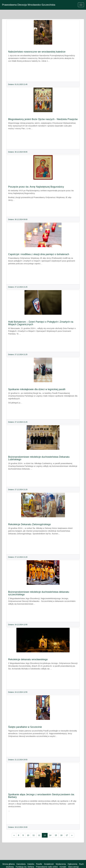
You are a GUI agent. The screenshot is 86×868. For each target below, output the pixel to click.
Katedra (31, 864)
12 (39, 835)
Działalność (49, 864)
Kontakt (63, 867)
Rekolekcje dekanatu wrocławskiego (28, 659)
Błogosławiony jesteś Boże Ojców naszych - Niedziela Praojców (43, 119)
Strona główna (8, 864)
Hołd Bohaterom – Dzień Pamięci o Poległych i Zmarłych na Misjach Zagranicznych (41, 323)
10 (28, 835)
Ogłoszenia (72, 864)
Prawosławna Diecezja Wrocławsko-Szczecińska (29, 5)
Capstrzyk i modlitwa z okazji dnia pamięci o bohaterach (39, 254)
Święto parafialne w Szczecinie (25, 727)
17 (67, 835)
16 (61, 835)
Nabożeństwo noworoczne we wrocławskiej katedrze (37, 52)
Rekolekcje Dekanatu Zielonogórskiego (30, 524)
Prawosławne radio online (47, 867)
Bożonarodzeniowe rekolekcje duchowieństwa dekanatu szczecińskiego (39, 593)
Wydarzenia (61, 864)
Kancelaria (21, 864)
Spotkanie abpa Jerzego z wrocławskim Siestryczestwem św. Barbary (41, 796)
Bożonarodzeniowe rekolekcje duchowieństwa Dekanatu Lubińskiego (39, 458)
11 (34, 835)
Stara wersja (73, 867)
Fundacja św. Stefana (25, 867)
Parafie (39, 864)
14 (50, 835)
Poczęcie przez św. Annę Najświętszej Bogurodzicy (36, 187)
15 (56, 835)
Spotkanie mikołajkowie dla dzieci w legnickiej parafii (37, 389)
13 (45, 835)
